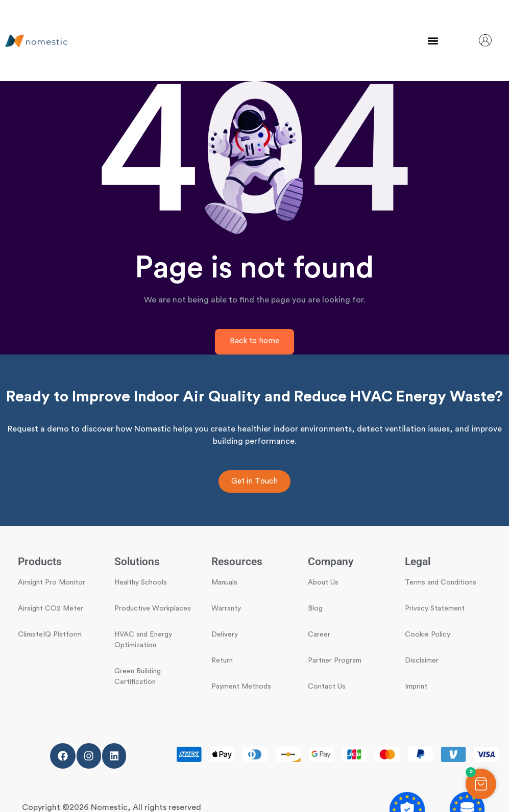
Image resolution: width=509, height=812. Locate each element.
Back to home (254, 341)
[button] (433, 41)
